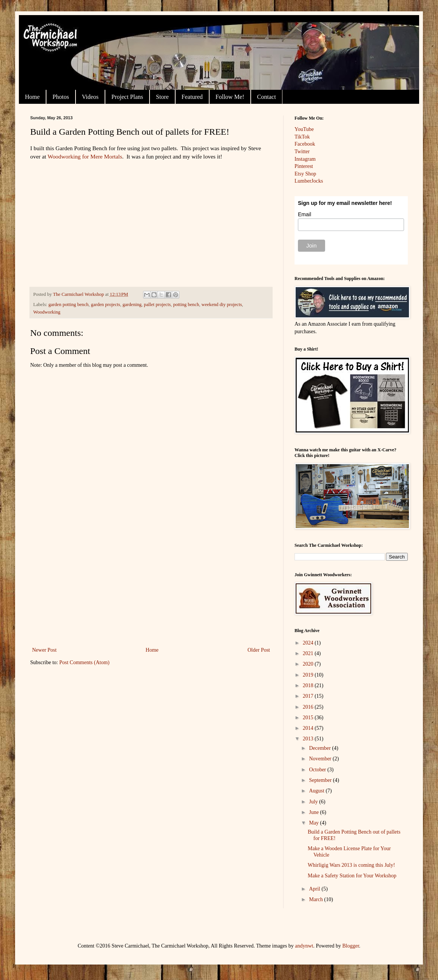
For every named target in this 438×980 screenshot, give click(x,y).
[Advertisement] (151, 589)
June (314, 812)
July (314, 802)
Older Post (259, 650)
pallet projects (157, 305)
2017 (309, 696)
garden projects (106, 305)
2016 (309, 707)
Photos (61, 97)
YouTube (304, 129)
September (321, 780)
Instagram (305, 159)
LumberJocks (309, 181)
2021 (309, 653)
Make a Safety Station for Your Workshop (352, 876)
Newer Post (44, 650)
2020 (309, 664)
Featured (192, 97)
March (316, 899)
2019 (309, 675)
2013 (309, 739)
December (320, 748)
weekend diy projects (222, 305)
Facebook (305, 144)
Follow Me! (230, 97)
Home (32, 97)
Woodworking (47, 312)
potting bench (186, 305)
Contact (267, 97)
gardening (132, 305)
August (317, 791)
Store (162, 97)
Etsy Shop (305, 174)
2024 (309, 643)
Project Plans (127, 97)
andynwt (304, 946)
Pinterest (304, 166)
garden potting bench (68, 305)
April (315, 889)
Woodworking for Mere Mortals (85, 156)
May (314, 823)
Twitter (302, 152)
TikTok (302, 137)
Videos (90, 97)
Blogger (351, 946)
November (321, 759)
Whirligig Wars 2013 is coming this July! (351, 865)
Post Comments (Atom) (84, 662)
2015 (309, 718)
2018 (309, 685)
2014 (309, 728)
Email (305, 214)
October (318, 770)
